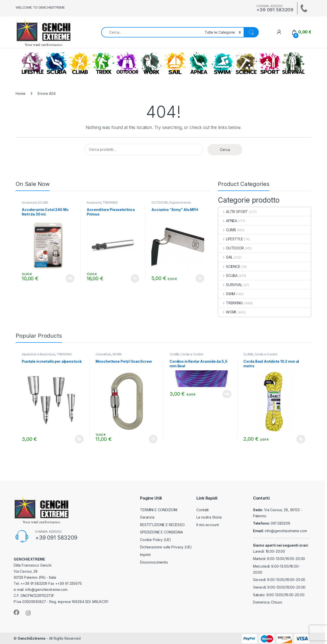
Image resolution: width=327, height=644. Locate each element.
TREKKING (104, 63)
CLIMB (80, 63)
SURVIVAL (293, 63)
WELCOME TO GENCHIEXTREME (40, 7)
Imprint (145, 555)
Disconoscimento (154, 562)
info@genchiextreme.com (286, 531)
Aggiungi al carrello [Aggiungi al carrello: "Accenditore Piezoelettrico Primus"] (135, 278)
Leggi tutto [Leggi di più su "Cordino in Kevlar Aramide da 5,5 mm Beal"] (227, 394)
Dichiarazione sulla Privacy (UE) (166, 547)
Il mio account (207, 525)
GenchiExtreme (32, 638)
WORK (151, 63)
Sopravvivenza (180, 202)
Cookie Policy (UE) (155, 540)
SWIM (222, 63)
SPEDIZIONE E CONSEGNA (161, 532)
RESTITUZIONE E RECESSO (162, 525)
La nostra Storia (209, 517)
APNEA (199, 63)
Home (20, 93)
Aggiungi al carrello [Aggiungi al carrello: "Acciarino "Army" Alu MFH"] (200, 278)
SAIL (175, 63)
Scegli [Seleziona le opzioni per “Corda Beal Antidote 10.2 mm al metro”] (301, 439)
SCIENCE (246, 63)
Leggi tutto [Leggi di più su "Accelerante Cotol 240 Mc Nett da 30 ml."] (70, 278)
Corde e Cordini (192, 354)
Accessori (29, 202)
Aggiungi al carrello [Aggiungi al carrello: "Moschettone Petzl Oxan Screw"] (153, 439)
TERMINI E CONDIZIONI (159, 510)
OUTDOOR (127, 63)
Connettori (103, 354)
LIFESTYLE (33, 63)
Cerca (225, 150)
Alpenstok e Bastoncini (38, 354)
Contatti (203, 510)
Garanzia (147, 517)
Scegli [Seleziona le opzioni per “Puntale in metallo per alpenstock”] (79, 439)
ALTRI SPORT (270, 63)
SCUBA (56, 63)
